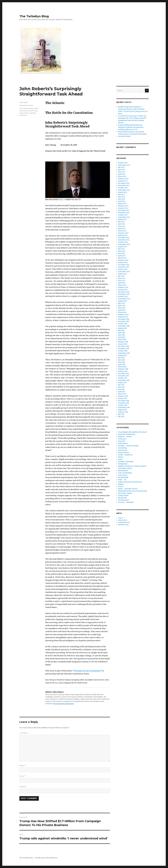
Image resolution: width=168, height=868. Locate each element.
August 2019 (122, 328)
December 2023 (124, 210)
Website (23, 787)
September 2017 (124, 380)
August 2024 (123, 192)
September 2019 (124, 326)
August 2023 (123, 219)
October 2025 (123, 163)
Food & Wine (123, 448)
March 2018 (122, 367)
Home (120, 459)
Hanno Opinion (124, 453)
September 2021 (124, 272)
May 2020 (122, 308)
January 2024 (123, 208)
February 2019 (123, 342)
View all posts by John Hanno (64, 704)
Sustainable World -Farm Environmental (132, 491)
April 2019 (122, 337)
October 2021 (123, 269)
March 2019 (122, 340)
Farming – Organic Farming (128, 446)
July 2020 (121, 303)
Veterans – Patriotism (126, 502)
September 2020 (124, 299)
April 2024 (122, 201)
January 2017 (123, 398)
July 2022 (121, 249)
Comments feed (124, 522)
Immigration (123, 464)
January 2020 (123, 317)
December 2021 (124, 265)
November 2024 (124, 185)
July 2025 (121, 167)
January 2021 (123, 290)
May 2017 (121, 389)
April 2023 (122, 229)
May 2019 (121, 335)
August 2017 (122, 383)
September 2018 (124, 353)
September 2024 (124, 190)
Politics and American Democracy (130, 482)
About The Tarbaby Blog (127, 434)
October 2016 (123, 405)
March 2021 (122, 285)
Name (22, 766)
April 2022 (122, 256)
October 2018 (123, 351)
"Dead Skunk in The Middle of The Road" (133, 432)
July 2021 (121, 276)
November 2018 (124, 349)
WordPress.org (123, 525)
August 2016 (122, 410)
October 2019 (123, 324)
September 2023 (124, 217)
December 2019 (124, 319)
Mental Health (123, 477)
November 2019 (123, 321)
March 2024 (122, 204)
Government (123, 450)
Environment (123, 443)
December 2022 (124, 238)
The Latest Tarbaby (125, 493)
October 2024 (123, 188)
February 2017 (123, 396)
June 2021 (122, 278)
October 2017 (123, 378)
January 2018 (123, 371)
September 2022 (124, 244)
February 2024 (123, 206)
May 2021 (122, 281)
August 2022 (123, 247)
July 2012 (121, 417)
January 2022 (123, 263)
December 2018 (124, 346)
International (123, 471)
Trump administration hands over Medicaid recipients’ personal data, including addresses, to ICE (131, 127)
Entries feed (123, 520)
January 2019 (123, 344)
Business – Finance (125, 437)
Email (22, 776)
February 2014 (123, 412)
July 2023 (121, 222)
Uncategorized (123, 500)
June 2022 (122, 251)
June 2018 (122, 360)
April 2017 (122, 392)
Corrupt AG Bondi (124, 136)
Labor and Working (26, 108)
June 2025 (122, 170)
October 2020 (123, 297)
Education (122, 441)
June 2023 (122, 224)
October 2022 (123, 242)
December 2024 (124, 183)
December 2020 (124, 292)
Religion (121, 484)
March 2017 (122, 394)
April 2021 (122, 283)
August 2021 (122, 274)
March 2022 (122, 258)
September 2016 (124, 408)
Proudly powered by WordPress (46, 858)
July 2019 (121, 330)
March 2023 (122, 231)
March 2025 (122, 176)
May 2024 (122, 199)
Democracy (122, 439)
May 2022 (122, 253)
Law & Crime (123, 475)
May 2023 (122, 226)
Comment (24, 733)
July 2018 (121, 358)
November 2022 (124, 240)
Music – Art (122, 480)
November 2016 (123, 403)
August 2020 (123, 301)
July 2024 (121, 195)
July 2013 (121, 414)
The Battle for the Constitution (87, 671)
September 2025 (124, 165)
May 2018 (121, 362)
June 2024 (122, 197)
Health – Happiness (125, 455)
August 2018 (122, 355)
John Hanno (24, 102)
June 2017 (121, 387)
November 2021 (124, 267)
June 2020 (122, 306)
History (121, 457)
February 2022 (123, 260)
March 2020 (122, 312)
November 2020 (124, 294)
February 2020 (123, 315)
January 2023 (123, 235)
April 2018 (122, 364)
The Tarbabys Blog (34, 16)
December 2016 (124, 401)
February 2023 (123, 233)
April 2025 (122, 174)
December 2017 (123, 374)
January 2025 (123, 181)
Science (121, 486)
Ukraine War (123, 498)
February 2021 (123, 287)
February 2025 (123, 179)
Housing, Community (126, 462)
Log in (120, 518)
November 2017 (123, 376)
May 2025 (122, 172)
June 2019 (121, 333)
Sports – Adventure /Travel (128, 489)
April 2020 (122, 310)
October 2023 (123, 215)
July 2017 (121, 385)
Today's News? (24, 113)
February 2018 (123, 369)
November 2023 (124, 213)
